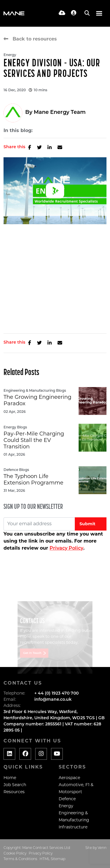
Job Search (15, 785)
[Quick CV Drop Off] (62, 13)
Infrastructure (73, 827)
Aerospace (69, 778)
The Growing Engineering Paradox (37, 400)
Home (10, 778)
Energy (10, 55)
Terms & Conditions (20, 859)
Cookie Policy (15, 854)
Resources (14, 792)
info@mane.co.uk (53, 700)
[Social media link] (9, 754)
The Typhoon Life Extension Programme (33, 480)
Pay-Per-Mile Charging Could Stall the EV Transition (34, 440)
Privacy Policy (66, 548)
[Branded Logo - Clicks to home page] (14, 13)
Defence (67, 799)
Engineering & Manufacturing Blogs (35, 391)
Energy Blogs (15, 428)
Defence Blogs (16, 470)
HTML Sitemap (53, 859)
